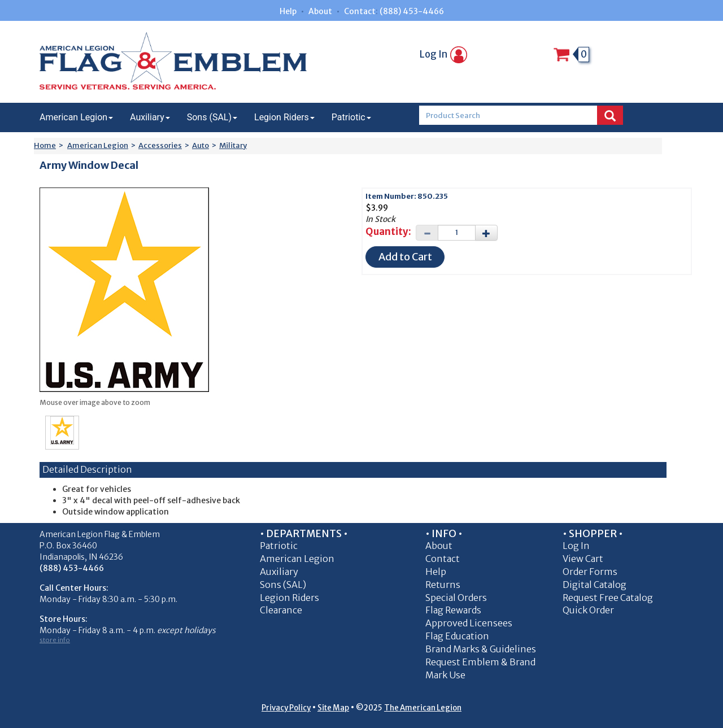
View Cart (583, 559)
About (320, 11)
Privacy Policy (286, 708)
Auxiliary (150, 117)
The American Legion (423, 708)
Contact (360, 11)
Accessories (160, 145)
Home (45, 145)
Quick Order (588, 610)
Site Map (333, 708)
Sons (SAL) (212, 117)
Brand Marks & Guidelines (481, 649)
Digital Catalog (594, 585)
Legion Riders (284, 117)
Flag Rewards (453, 610)
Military (233, 145)
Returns (443, 585)
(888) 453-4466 (412, 11)
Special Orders (456, 598)
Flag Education (457, 636)
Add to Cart (405, 257)
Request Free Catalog (608, 598)
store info (55, 640)
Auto (201, 145)
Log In (443, 54)
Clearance (281, 610)
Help (288, 11)
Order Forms (590, 572)
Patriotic (351, 117)
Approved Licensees (469, 623)
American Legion (76, 117)
